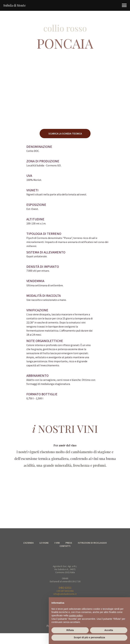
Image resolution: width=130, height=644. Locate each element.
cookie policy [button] (76, 615)
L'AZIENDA (29, 543)
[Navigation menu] (124, 5)
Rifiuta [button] (70, 630)
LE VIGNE (44, 543)
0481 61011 (65, 588)
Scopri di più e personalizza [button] (89, 637)
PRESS (69, 543)
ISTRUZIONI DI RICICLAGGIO (92, 543)
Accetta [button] (109, 630)
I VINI (57, 543)
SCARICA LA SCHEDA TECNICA (65, 133)
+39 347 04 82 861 (65, 591)
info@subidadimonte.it (65, 594)
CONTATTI (65, 546)
